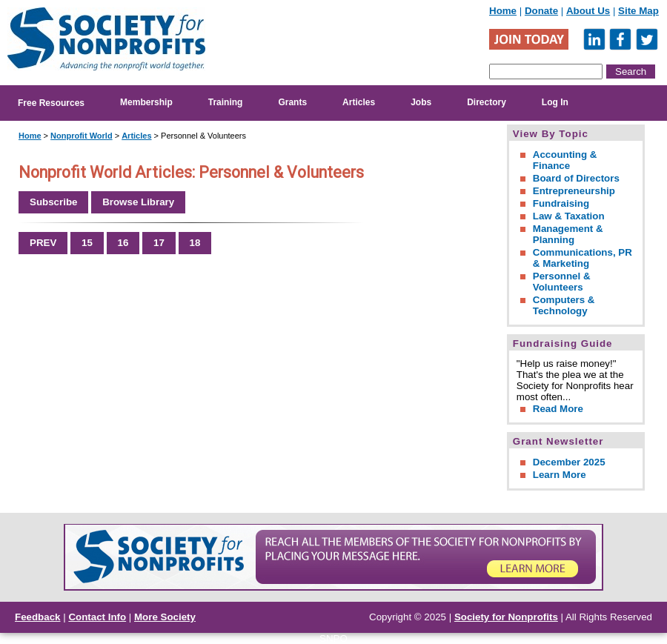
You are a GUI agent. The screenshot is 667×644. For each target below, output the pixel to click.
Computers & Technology (564, 305)
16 (123, 243)
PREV (43, 243)
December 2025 (569, 462)
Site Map (638, 11)
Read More (558, 409)
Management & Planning (568, 234)
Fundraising (561, 203)
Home (503, 11)
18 (195, 243)
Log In (555, 102)
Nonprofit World (82, 136)
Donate (541, 11)
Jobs (421, 102)
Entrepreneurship (574, 191)
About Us (588, 11)
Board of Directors (576, 178)
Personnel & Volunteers (562, 282)
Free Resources (51, 103)
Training (226, 102)
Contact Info (97, 617)
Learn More (560, 475)
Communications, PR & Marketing (583, 258)
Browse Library (138, 202)
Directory (487, 102)
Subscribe (53, 202)
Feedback (38, 617)
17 (159, 243)
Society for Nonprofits (506, 617)
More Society (165, 617)
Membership (146, 102)
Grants (292, 102)
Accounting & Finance (565, 160)
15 (87, 243)
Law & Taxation (569, 216)
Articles (359, 102)
